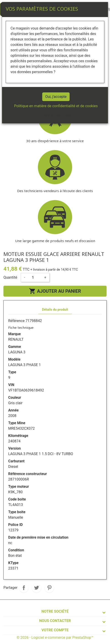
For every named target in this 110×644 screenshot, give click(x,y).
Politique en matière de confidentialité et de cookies (56, 106)
